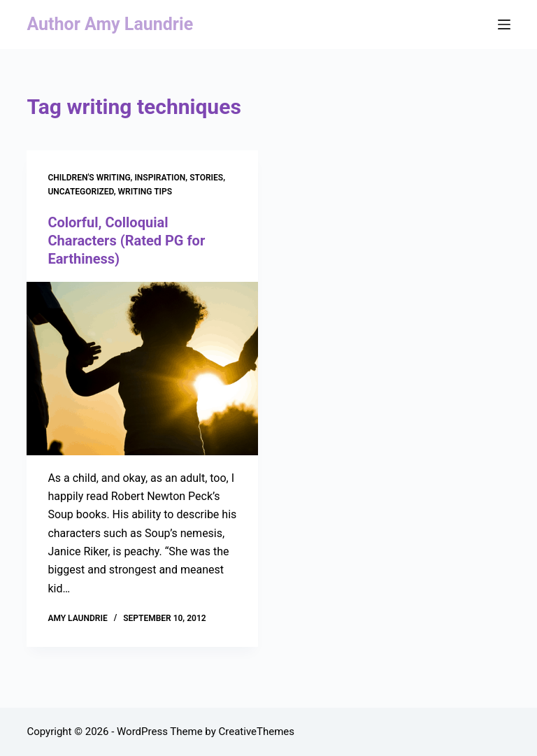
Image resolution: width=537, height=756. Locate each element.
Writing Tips (145, 192)
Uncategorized (80, 192)
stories (206, 178)
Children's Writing (89, 178)
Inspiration (160, 178)
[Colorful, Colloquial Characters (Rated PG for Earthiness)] (142, 369)
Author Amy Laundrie (110, 24)
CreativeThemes (257, 732)
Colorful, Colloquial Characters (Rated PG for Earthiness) (126, 241)
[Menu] (504, 24)
